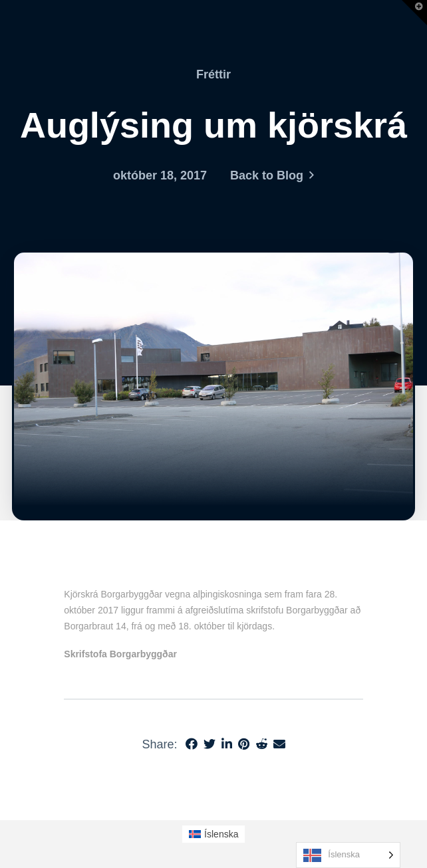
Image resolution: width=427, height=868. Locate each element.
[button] (414, 13)
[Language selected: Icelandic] (348, 855)
